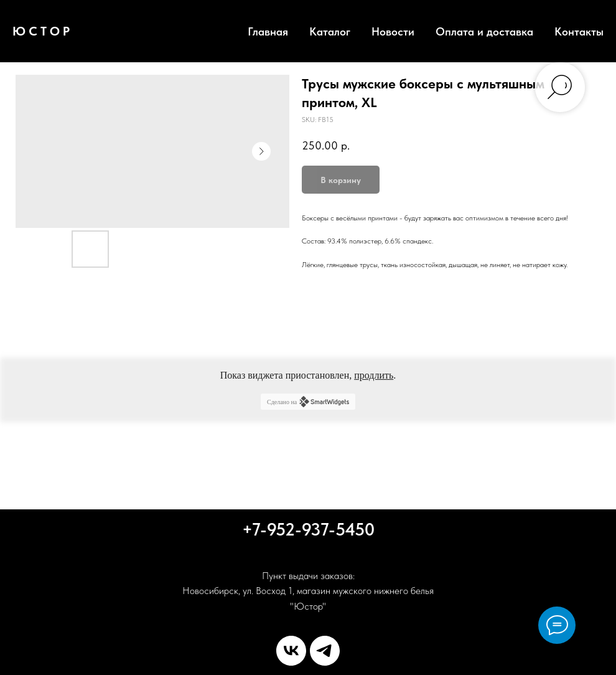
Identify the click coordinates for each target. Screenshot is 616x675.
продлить (374, 375)
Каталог (330, 31)
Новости (393, 31)
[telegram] (325, 651)
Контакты (579, 31)
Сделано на (308, 402)
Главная (268, 31)
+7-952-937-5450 (308, 529)
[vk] (291, 651)
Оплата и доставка (484, 31)
